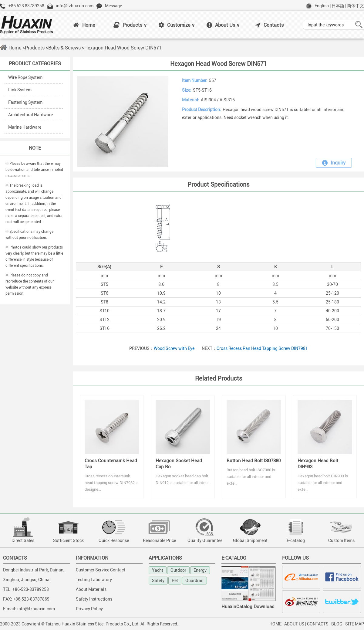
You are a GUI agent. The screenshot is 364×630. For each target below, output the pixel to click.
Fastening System (25, 102)
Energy (200, 570)
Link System (20, 90)
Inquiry (334, 163)
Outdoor (178, 570)
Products (35, 48)
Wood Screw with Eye (174, 348)
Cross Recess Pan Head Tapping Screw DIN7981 (262, 348)
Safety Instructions (94, 599)
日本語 (338, 6)
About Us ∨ (223, 25)
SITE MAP (355, 624)
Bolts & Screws (64, 48)
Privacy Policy (89, 609)
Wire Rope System (25, 77)
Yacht (158, 570)
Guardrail (194, 580)
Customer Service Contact (101, 570)
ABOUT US (294, 624)
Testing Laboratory (94, 579)
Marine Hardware (25, 127)
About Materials (91, 589)
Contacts (270, 25)
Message (113, 6)
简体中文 (356, 6)
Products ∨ (130, 25)
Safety (158, 580)
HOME (275, 624)
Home (84, 25)
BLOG (337, 624)
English (322, 6)
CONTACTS (318, 624)
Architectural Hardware (30, 115)
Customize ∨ (177, 25)
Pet (175, 580)
